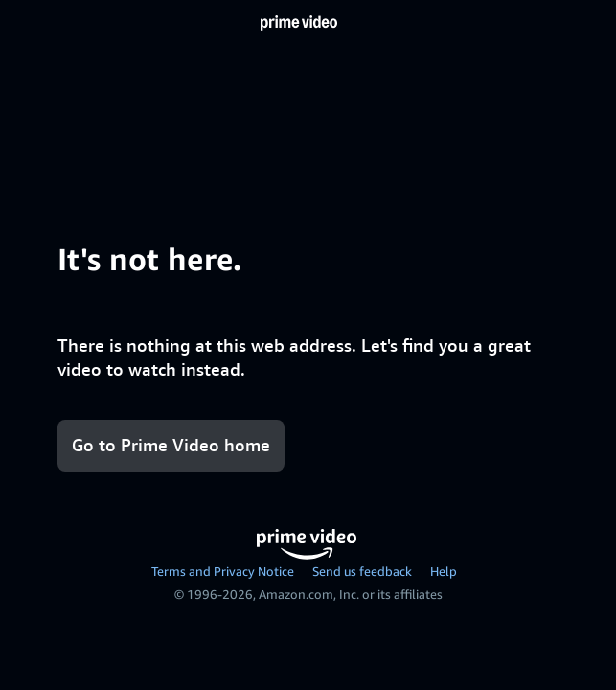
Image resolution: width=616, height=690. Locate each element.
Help (444, 571)
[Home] (299, 23)
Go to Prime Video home (171, 445)
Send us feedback (362, 571)
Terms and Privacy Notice (223, 571)
